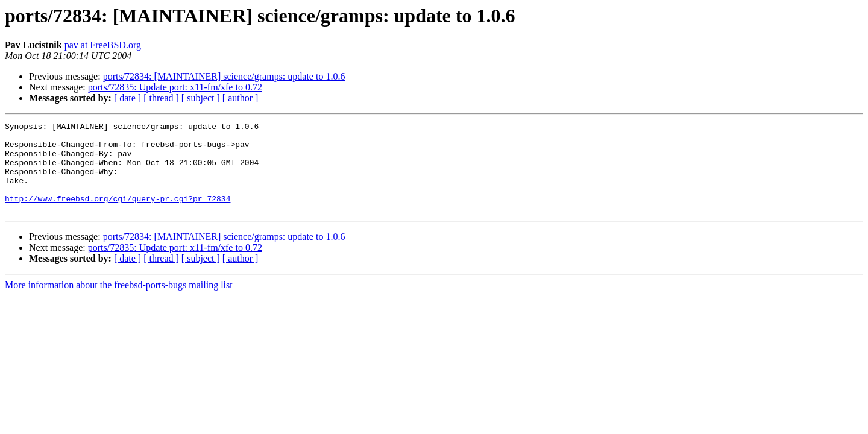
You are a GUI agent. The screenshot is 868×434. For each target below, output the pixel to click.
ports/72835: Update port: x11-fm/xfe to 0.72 (175, 87)
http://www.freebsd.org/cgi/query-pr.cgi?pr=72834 (118, 215)
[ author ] (241, 98)
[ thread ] (161, 98)
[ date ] (127, 98)
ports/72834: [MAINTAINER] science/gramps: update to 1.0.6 (224, 76)
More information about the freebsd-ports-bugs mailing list (119, 303)
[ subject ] (201, 98)
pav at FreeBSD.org (103, 45)
